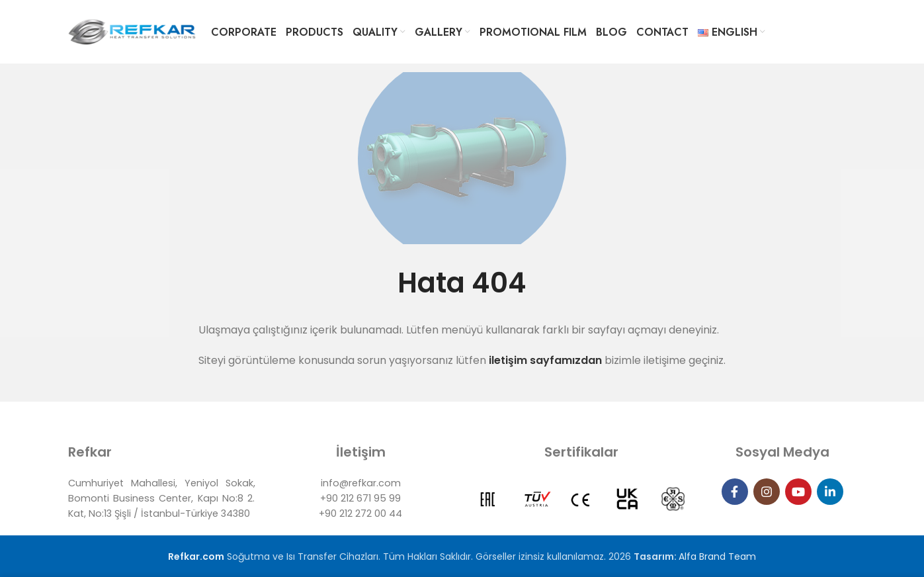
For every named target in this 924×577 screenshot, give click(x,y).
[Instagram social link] (767, 492)
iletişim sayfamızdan (544, 360)
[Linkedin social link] (830, 492)
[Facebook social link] (735, 492)
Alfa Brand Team (717, 556)
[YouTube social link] (798, 492)
